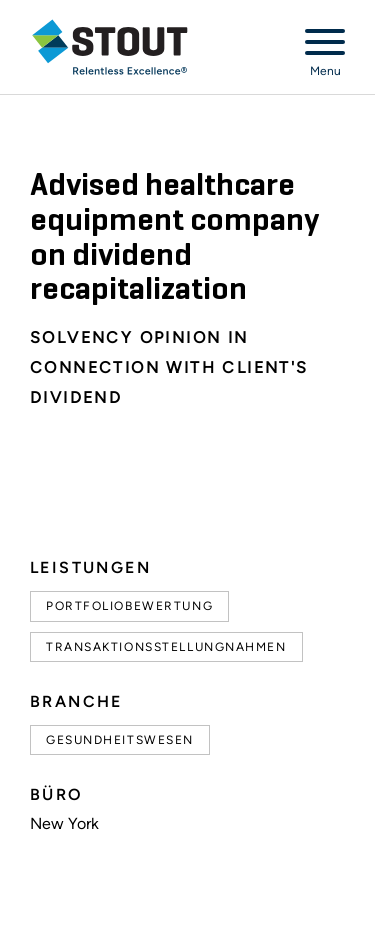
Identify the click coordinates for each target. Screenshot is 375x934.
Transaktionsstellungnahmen (166, 647)
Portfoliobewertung (129, 606)
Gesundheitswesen (120, 740)
